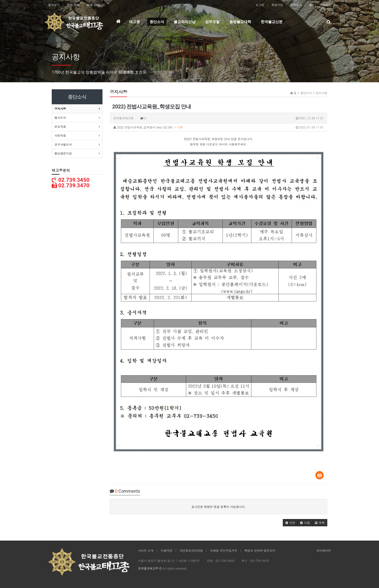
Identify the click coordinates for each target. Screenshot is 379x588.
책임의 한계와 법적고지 (260, 550)
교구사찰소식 (63, 144)
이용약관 (167, 550)
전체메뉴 (325, 5)
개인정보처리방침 (191, 550)
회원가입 (277, 5)
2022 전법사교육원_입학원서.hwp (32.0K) (219, 127)
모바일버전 (324, 550)
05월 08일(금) (96, 5)
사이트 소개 (146, 550)
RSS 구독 (73, 5)
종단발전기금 (63, 153)
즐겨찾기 (54, 5)
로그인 (260, 5)
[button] (290, 523)
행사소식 (60, 117)
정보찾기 (296, 5)
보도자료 (60, 126)
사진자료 (60, 135)
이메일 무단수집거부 (224, 550)
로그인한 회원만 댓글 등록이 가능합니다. (219, 507)
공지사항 (60, 109)
